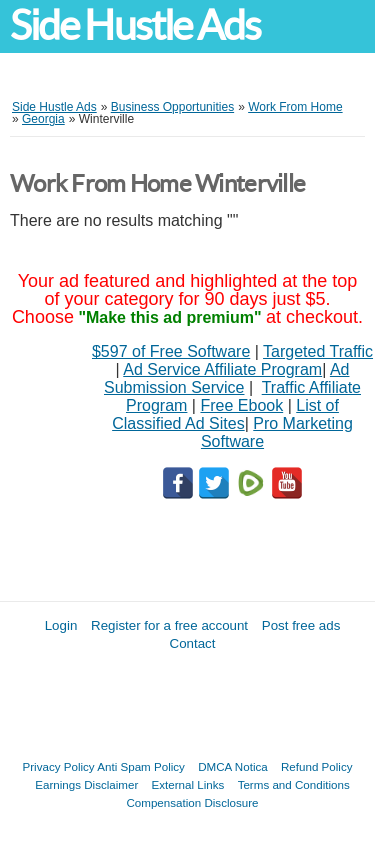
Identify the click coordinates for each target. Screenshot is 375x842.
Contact (193, 643)
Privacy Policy (59, 766)
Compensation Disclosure (192, 802)
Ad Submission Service (226, 378)
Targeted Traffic (318, 351)
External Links (188, 784)
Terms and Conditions (294, 784)
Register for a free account (169, 625)
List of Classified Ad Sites (225, 414)
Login (61, 625)
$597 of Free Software (171, 351)
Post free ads (301, 625)
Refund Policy (317, 766)
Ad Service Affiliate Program (222, 369)
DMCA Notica (233, 766)
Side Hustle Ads (135, 25)
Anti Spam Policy (141, 766)
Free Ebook (241, 405)
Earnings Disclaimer (86, 784)
